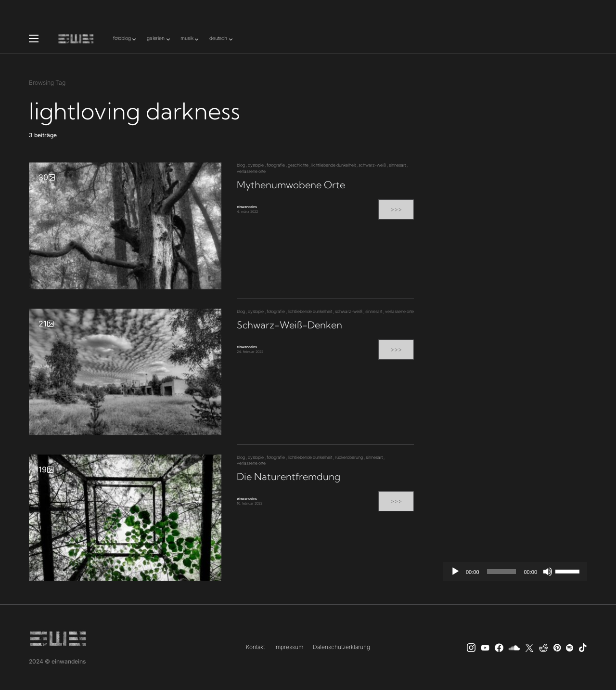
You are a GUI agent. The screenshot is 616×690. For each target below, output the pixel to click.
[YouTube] (485, 648)
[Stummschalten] (548, 572)
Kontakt (255, 647)
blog (241, 165)
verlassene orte (251, 171)
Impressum (289, 647)
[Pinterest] (557, 648)
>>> (396, 209)
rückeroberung (349, 457)
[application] (515, 572)
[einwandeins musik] (499, 648)
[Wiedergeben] (455, 572)
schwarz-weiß (372, 165)
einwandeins (247, 207)
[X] (529, 648)
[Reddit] (543, 648)
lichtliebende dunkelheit (334, 165)
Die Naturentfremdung (289, 476)
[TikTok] (583, 648)
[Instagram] (471, 648)
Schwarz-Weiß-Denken (289, 325)
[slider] (502, 572)
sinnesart (397, 165)
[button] (34, 39)
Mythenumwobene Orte (291, 185)
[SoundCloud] (514, 648)
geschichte (298, 165)
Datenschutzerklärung (341, 647)
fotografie (276, 165)
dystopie (256, 165)
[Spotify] (570, 648)
